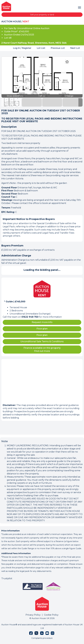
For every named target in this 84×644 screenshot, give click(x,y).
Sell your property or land (42, 15)
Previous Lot (58, 48)
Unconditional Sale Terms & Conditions (42, 341)
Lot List (41, 48)
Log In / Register (22, 48)
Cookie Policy (51, 615)
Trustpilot (7, 578)
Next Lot (75, 48)
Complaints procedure (42, 638)
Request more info (42, 322)
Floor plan (42, 329)
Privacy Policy (33, 615)
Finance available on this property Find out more (42, 349)
